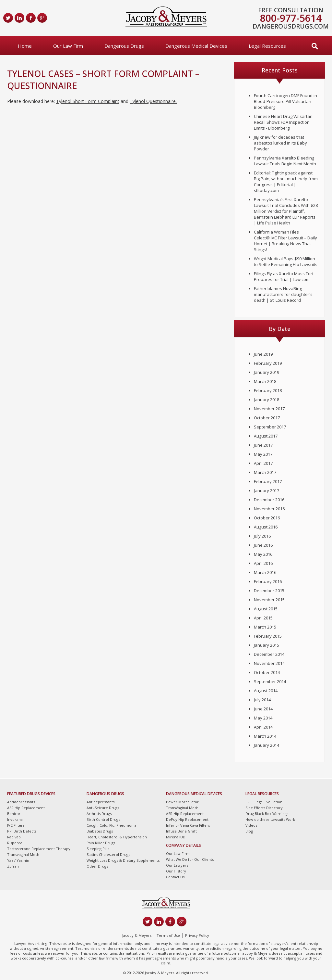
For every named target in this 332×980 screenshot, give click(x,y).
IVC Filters (16, 825)
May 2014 (263, 718)
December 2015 (269, 591)
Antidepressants (21, 802)
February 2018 (268, 390)
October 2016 (267, 518)
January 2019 (267, 372)
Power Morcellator (182, 802)
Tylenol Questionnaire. (153, 101)
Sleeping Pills (98, 849)
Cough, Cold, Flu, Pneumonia (112, 825)
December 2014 (269, 654)
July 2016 (262, 536)
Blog (249, 831)
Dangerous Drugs (124, 46)
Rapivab (14, 837)
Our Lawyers (177, 865)
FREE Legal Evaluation (264, 802)
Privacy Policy (197, 935)
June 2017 (263, 445)
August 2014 (266, 691)
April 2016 (263, 563)
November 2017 (269, 409)
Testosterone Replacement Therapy (39, 849)
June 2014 (263, 709)
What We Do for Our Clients (190, 859)
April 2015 (263, 618)
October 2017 (267, 418)
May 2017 (263, 454)
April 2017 (263, 463)
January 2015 (267, 645)
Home (25, 46)
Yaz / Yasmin (18, 860)
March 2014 (265, 736)
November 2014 (269, 663)
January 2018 (267, 400)
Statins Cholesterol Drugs (108, 854)
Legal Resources (267, 46)
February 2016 (268, 581)
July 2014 (262, 700)
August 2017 (266, 436)
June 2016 (263, 545)
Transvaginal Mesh (23, 854)
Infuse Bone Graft (181, 831)
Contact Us (175, 877)
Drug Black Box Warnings (267, 814)
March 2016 (265, 572)
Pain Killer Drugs (101, 843)
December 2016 (269, 500)
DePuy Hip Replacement (187, 819)
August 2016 (266, 527)
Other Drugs (97, 866)
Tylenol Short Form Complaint (88, 101)
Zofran (13, 866)
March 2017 (265, 472)
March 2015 (265, 627)
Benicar (14, 814)
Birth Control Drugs (103, 819)
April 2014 (263, 727)
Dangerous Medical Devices (196, 46)
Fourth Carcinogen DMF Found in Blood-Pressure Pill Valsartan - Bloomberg (285, 101)
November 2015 (269, 600)
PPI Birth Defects (22, 831)
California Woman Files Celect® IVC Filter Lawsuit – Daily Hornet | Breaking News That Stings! (285, 241)
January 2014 (267, 745)
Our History (176, 871)
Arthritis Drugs (99, 814)
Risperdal (15, 843)
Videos (251, 825)
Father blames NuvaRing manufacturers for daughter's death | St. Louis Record (283, 294)
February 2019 (268, 363)
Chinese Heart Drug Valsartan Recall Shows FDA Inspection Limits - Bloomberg (283, 122)
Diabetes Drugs (100, 831)
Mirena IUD (176, 837)
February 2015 (268, 636)
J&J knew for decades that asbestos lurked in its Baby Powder (280, 143)
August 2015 (266, 609)
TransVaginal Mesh (182, 808)
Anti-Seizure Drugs (103, 808)
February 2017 (268, 481)
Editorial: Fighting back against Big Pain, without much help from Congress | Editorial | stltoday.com (286, 182)
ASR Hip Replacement (26, 808)
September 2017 (270, 427)
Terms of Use (168, 935)
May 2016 (263, 554)
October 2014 (267, 672)
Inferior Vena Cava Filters (188, 825)
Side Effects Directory (264, 808)
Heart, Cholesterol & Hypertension (117, 837)
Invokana (15, 819)
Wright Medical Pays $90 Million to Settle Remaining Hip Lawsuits (286, 261)
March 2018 (265, 381)
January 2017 (267, 490)
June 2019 (263, 354)
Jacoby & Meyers (137, 935)
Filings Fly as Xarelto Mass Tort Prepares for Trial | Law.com (284, 276)
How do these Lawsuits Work (270, 819)
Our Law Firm (68, 46)
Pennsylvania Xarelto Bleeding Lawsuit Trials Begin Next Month (285, 161)
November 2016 (269, 509)
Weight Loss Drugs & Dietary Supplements (123, 860)
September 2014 (270, 681)
